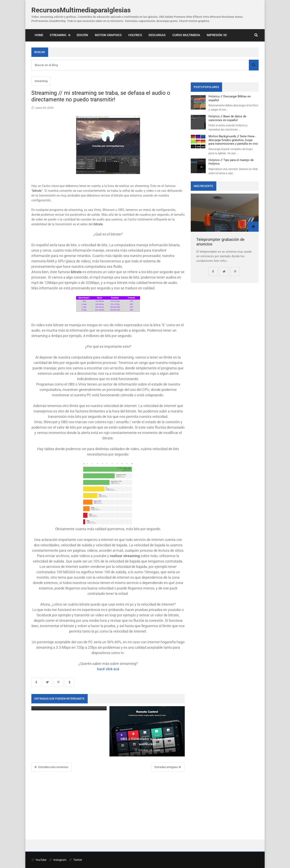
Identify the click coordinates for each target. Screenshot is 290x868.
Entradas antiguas (168, 767)
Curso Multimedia (186, 35)
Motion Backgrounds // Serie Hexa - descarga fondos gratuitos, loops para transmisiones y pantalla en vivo (233, 140)
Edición (82, 35)
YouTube (39, 860)
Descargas (157, 35)
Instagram (58, 860)
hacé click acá (108, 669)
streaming (41, 81)
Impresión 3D (217, 35)
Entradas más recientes (51, 767)
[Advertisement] (108, 806)
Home (39, 35)
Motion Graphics (108, 35)
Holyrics (135, 35)
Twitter (76, 860)
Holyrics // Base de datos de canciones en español (227, 118)
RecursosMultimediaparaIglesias (81, 10)
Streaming (60, 35)
